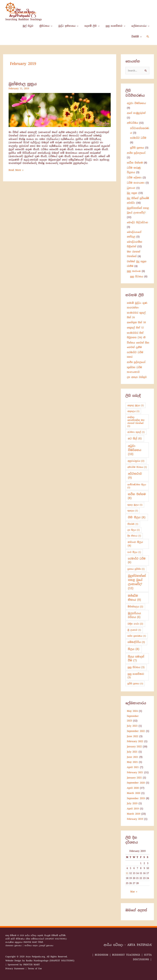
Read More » (16, 170)
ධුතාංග (131, 188)
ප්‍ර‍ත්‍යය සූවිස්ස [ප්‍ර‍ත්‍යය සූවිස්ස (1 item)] (136, 569)
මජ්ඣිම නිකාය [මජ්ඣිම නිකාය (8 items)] (134, 598)
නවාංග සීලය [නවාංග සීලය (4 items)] (135, 544)
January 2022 (134, 747)
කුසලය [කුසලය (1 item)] (133, 511)
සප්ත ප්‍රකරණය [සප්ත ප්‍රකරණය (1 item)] (137, 636)
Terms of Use (35, 969)
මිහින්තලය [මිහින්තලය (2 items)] (135, 607)
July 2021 (132, 752)
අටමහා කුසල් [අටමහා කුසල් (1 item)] (136, 432)
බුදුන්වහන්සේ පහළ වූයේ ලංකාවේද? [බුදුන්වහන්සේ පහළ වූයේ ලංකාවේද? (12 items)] (137, 582)
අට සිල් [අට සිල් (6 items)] (135, 438)
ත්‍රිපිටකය (44, 26)
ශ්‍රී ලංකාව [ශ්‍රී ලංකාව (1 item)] (134, 630)
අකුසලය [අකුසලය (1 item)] (133, 411)
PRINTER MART (30, 942)
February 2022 (135, 741)
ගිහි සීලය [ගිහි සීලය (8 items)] (137, 517)
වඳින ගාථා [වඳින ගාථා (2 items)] (135, 624)
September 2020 (136, 783)
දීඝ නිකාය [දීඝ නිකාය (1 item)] (134, 536)
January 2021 (134, 778)
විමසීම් (135, 37)
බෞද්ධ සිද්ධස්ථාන (137, 222)
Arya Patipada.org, (36, 957)
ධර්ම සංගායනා (136, 183)
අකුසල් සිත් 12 (135, 328)
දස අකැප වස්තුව (137, 377)
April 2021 (133, 767)
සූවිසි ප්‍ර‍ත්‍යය (137, 148)
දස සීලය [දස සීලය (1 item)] (133, 530)
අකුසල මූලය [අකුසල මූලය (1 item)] (136, 405)
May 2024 (132, 711)
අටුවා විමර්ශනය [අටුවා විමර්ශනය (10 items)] (135, 450)
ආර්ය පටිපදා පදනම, (35, 935)
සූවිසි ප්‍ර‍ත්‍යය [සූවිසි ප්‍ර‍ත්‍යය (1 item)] (135, 684)
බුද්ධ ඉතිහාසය (67, 26)
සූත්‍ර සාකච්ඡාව (114, 26)
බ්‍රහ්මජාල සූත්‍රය (23, 84)
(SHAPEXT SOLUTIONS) (56, 939)
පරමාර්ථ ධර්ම (138, 138)
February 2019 (135, 819)
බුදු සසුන (132, 193)
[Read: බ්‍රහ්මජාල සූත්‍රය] (60, 110)
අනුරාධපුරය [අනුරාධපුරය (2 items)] (136, 461)
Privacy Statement (15, 969)
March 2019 (134, 814)
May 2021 (132, 762)
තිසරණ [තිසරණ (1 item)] (133, 524)
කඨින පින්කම (135, 163)
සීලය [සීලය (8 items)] (134, 649)
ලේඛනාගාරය (139, 26)
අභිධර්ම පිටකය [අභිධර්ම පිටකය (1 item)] (137, 467)
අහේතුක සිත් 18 (136, 322)
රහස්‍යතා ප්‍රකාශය (13, 946)
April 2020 (133, 788)
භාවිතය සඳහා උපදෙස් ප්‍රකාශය (39, 946)
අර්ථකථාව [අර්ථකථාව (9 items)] (135, 476)
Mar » (134, 892)
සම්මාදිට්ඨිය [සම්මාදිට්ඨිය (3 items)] (136, 642)
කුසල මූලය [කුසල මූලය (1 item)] (135, 505)
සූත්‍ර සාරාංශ (134, 271)
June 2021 (133, 757)
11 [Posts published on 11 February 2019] (127, 873)
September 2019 (136, 798)
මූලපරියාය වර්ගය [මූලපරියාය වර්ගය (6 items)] (134, 615)
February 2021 (135, 772)
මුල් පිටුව (28, 26)
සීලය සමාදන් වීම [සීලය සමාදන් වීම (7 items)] (136, 658)
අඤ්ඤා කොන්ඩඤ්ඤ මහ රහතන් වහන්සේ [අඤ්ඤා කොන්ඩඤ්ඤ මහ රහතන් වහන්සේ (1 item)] (136, 422)
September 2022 (136, 731)
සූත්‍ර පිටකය (137, 276)
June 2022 (133, 736)
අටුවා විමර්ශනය (136, 103)
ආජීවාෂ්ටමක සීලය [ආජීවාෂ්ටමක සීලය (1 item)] (137, 486)
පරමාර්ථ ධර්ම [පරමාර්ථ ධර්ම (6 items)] (137, 560)
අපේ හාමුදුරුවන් (136, 113)
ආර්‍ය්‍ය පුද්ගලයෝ (136, 153)
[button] (148, 37)
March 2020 (134, 793)
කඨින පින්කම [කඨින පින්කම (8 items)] (137, 496)
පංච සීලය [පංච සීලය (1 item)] (134, 552)
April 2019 (133, 809)
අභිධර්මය (132, 123)
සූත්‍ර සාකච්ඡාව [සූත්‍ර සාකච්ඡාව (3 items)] (136, 676)
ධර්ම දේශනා (134, 178)
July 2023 (132, 726)
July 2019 (132, 803)
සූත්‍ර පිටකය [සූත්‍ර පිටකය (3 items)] (136, 667)
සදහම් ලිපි (91, 26)
